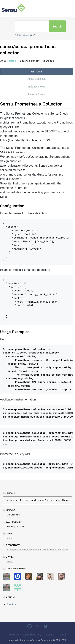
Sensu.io (14, 635)
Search (57, 26)
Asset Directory (32, 635)
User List (50, 635)
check (10, 538)
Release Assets (37, 94)
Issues (63, 635)
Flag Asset (12, 604)
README (37, 72)
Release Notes (37, 87)
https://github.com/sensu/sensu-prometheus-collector (37, 550)
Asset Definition (37, 79)
